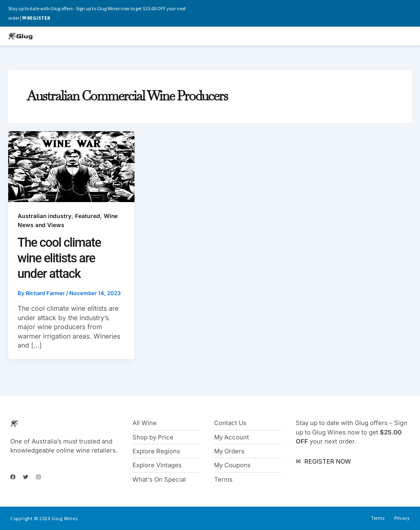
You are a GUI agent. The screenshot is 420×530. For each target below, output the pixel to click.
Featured (88, 216)
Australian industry (45, 216)
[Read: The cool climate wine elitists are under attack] (71, 166)
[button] (298, 36)
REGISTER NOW (327, 461)
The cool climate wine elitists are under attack (60, 258)
